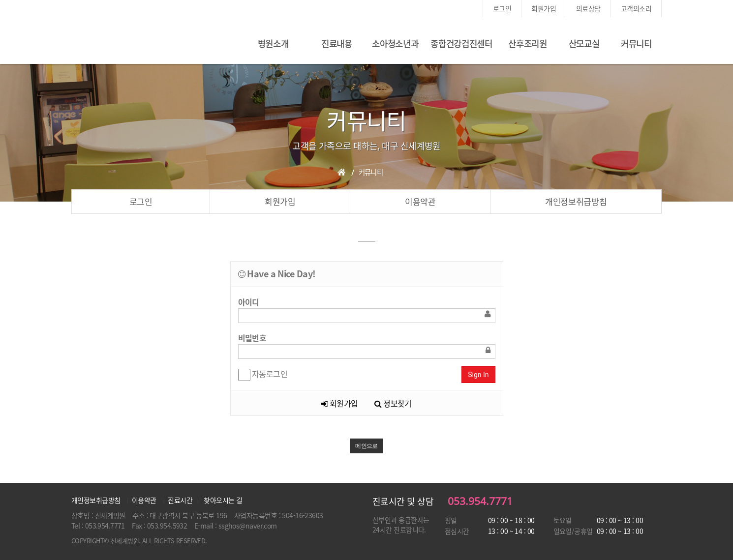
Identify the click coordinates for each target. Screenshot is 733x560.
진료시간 (180, 500)
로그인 (502, 8)
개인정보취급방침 (576, 201)
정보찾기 (393, 403)
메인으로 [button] (366, 446)
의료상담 (588, 8)
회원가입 (544, 8)
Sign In (478, 375)
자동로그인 (263, 374)
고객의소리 (636, 8)
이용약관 (420, 201)
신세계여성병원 (138, 42)
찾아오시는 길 (223, 500)
